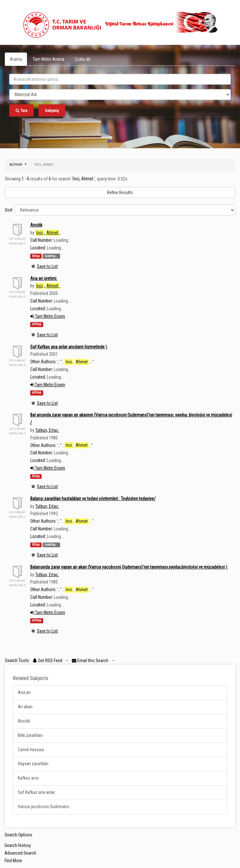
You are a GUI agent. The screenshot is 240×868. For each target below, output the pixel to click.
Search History (18, 845)
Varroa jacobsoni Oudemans (44, 807)
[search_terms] (120, 79)
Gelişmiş (52, 111)
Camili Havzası (31, 750)
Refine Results (120, 192)
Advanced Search (20, 853)
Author (16, 165)
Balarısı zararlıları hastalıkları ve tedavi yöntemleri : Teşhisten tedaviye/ (93, 499)
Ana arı (24, 692)
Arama (16, 59)
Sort (9, 210)
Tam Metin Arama (48, 59)
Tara (21, 111)
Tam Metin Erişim (48, 316)
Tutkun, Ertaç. (47, 430)
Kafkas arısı (28, 778)
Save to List (47, 266)
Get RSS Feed (48, 661)
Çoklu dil (83, 59)
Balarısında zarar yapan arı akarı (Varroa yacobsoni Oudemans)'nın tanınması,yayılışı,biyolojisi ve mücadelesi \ (129, 567)
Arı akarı (25, 707)
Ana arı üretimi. (44, 278)
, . (48, 233)
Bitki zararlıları (30, 735)
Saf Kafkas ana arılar (36, 792)
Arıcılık (36, 225)
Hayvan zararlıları (33, 764)
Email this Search (91, 661)
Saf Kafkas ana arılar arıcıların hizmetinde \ (69, 347)
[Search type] (120, 94)
